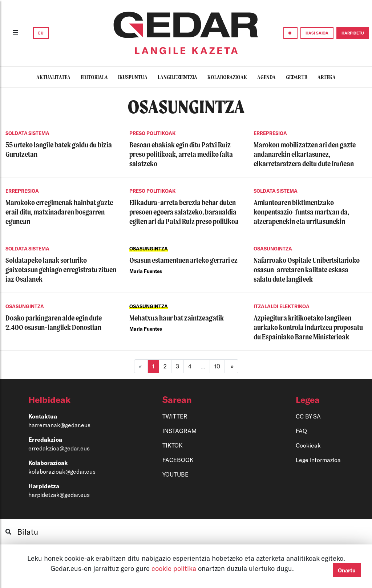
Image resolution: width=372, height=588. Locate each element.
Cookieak (308, 445)
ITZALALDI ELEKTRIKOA (282, 306)
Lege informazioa (318, 460)
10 (217, 366)
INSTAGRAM (179, 431)
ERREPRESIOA (270, 133)
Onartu (347, 570)
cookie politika (175, 568)
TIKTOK (173, 445)
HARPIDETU (353, 33)
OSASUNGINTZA (149, 249)
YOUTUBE (175, 474)
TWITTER (175, 416)
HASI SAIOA (317, 33)
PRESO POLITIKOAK (153, 133)
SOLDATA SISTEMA (27, 133)
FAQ (301, 431)
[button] (74, 400)
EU (41, 33)
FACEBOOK (178, 460)
